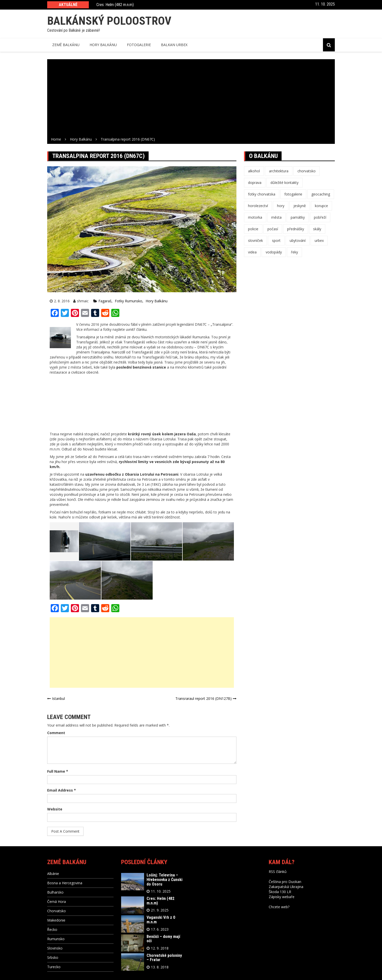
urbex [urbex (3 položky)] (319, 240)
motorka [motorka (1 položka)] (255, 217)
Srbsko (53, 957)
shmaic (83, 301)
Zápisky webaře (282, 897)
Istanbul (58, 698)
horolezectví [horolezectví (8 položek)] (258, 206)
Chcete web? (279, 907)
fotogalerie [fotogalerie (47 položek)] (293, 194)
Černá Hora (57, 902)
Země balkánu (66, 45)
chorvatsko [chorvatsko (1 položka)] (307, 171)
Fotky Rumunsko (129, 301)
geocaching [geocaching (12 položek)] (321, 194)
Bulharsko (55, 892)
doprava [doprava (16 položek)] (255, 183)
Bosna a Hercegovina (65, 883)
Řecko (52, 929)
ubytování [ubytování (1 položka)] (298, 240)
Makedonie (56, 920)
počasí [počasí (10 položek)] (273, 229)
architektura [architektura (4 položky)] (279, 171)
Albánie (53, 874)
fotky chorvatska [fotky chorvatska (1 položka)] (262, 194)
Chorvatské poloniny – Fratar (164, 958)
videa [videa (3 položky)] (252, 252)
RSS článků (278, 872)
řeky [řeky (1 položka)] (294, 252)
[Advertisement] (191, 99)
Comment (56, 733)
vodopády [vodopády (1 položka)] (274, 252)
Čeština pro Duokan (285, 882)
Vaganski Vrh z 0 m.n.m (161, 920)
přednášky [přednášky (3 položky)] (296, 229)
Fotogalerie (139, 45)
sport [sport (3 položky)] (276, 240)
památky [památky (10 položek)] (298, 217)
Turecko (54, 967)
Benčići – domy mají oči (163, 939)
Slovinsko (55, 948)
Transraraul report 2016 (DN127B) (203, 698)
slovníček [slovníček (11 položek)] (255, 240)
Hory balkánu (103, 45)
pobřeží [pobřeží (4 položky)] (320, 217)
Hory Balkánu (157, 301)
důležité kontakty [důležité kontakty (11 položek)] (284, 183)
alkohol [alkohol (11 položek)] (254, 171)
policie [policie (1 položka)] (253, 229)
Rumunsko (56, 939)
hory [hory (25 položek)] (281, 206)
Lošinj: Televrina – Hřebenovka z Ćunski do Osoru (165, 879)
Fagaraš (105, 301)
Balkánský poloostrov (109, 21)
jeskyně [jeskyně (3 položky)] (300, 206)
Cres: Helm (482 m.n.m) (115, 5)
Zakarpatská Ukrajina (286, 887)
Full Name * (58, 771)
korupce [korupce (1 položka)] (321, 206)
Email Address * (62, 790)
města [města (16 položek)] (276, 217)
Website (55, 809)
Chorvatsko (57, 911)
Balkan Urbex (174, 45)
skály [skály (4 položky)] (317, 229)
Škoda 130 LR (280, 892)
